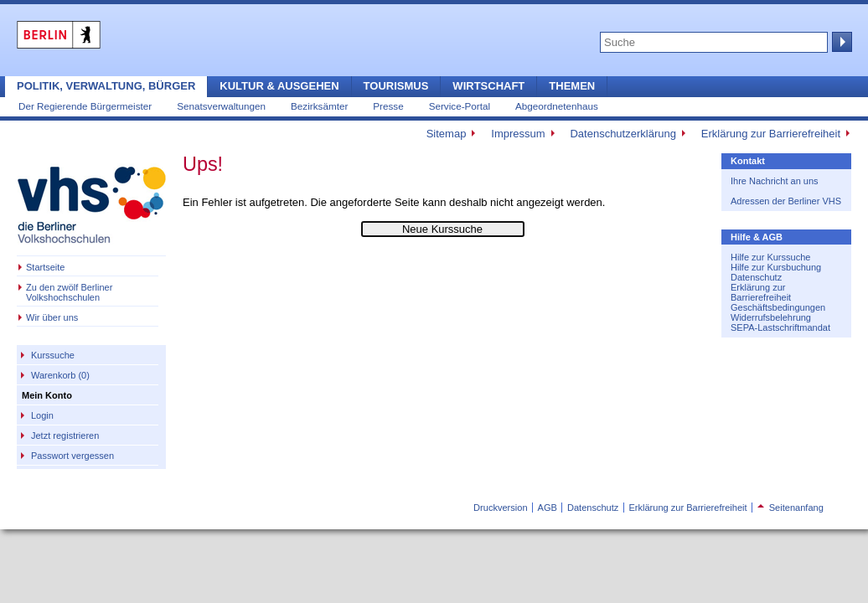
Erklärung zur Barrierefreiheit (771, 134)
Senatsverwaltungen (221, 106)
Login (42, 415)
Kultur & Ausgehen (279, 86)
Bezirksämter (319, 106)
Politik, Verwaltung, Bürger (106, 86)
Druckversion (500, 508)
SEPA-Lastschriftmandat (780, 327)
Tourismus (396, 86)
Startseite (45, 267)
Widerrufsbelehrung (771, 317)
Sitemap (447, 134)
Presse (388, 106)
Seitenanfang (790, 508)
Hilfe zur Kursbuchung (776, 267)
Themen (572, 86)
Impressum (518, 134)
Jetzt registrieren (65, 435)
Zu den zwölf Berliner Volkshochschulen (69, 292)
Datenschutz (756, 277)
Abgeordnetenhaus (557, 106)
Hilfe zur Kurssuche (770, 257)
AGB (548, 508)
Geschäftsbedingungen (778, 307)
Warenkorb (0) (60, 375)
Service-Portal (460, 106)
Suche (840, 42)
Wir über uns (52, 317)
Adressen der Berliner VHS (786, 201)
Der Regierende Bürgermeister (85, 106)
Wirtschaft (488, 86)
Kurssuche (53, 355)
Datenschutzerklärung (623, 134)
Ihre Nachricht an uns (775, 181)
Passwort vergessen (72, 456)
